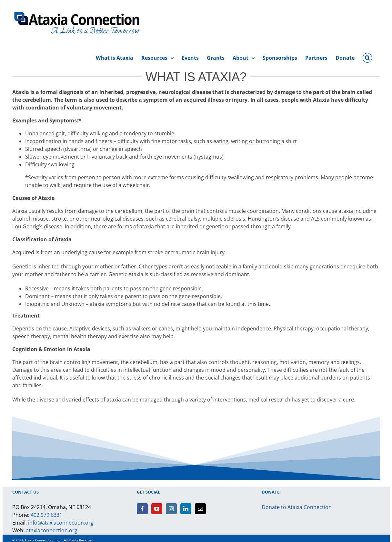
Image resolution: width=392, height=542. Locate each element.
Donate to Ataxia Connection (297, 507)
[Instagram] (171, 509)
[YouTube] (157, 509)
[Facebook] (142, 509)
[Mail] (200, 509)
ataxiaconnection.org (52, 530)
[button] (367, 57)
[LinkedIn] (186, 509)
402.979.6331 (46, 515)
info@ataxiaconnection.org (61, 523)
